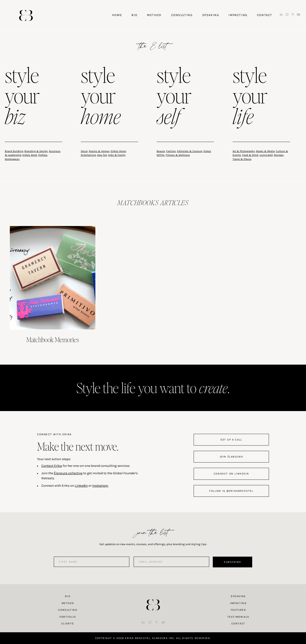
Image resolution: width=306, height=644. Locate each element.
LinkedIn (81, 486)
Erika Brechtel (26, 15)
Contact (238, 624)
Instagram (100, 486)
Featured (238, 610)
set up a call (231, 440)
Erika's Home (118, 151)
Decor (84, 151)
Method (68, 603)
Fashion (171, 151)
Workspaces (12, 159)
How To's (102, 155)
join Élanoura (231, 457)
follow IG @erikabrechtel (231, 491)
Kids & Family (117, 155)
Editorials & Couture (190, 151)
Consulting (68, 610)
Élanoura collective (68, 473)
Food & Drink (250, 155)
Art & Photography (244, 151)
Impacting (238, 603)
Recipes (279, 155)
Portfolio (68, 617)
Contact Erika (52, 466)
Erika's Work (30, 155)
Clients (68, 624)
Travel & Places (242, 159)
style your (22, 97)
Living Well (266, 155)
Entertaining (88, 155)
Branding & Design (36, 151)
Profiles (43, 155)
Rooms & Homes (99, 151)
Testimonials (238, 617)
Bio (68, 596)
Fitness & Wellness (178, 155)
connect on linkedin (231, 474)
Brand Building (14, 151)
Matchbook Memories (53, 339)
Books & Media (265, 151)
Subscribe (232, 562)
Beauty (161, 151)
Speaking (238, 596)
